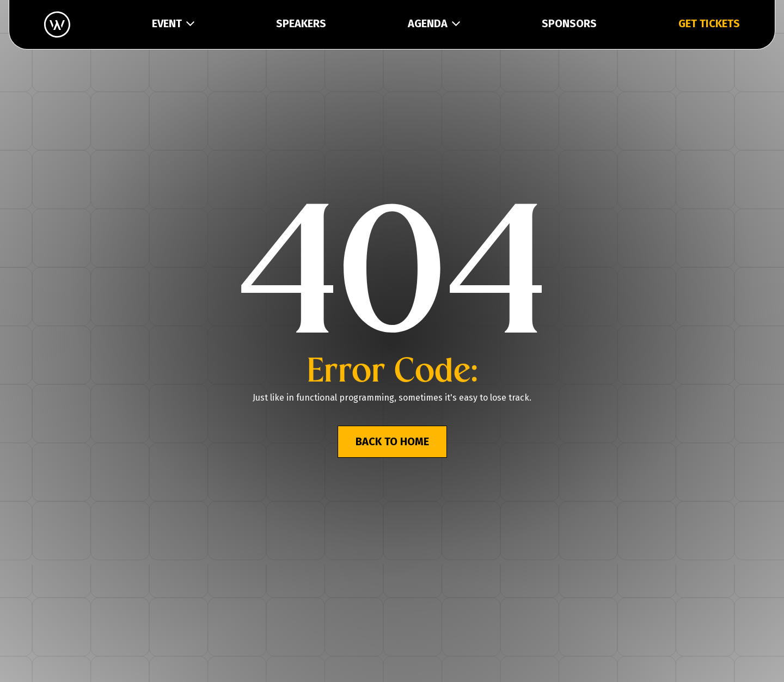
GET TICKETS (709, 23)
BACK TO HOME (392, 441)
